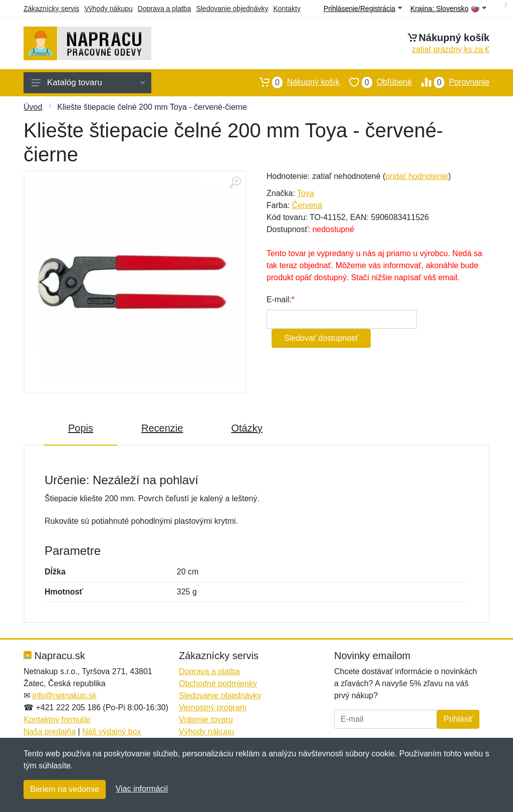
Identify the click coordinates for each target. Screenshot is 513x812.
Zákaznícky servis (51, 9)
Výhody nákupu (108, 9)
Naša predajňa (50, 732)
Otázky (246, 428)
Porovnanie (451, 82)
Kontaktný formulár (57, 720)
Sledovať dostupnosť (321, 338)
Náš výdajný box (111, 732)
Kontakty (287, 9)
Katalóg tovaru (88, 82)
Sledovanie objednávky (232, 9)
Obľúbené (376, 82)
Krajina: (448, 9)
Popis (81, 428)
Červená (307, 205)
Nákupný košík (295, 82)
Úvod (33, 107)
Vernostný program (213, 707)
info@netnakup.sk (64, 695)
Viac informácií (142, 789)
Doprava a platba (165, 9)
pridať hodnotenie (417, 176)
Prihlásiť (458, 719)
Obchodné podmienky (218, 683)
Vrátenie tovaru (206, 720)
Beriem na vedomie (65, 789)
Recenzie (162, 428)
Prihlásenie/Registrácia (363, 9)
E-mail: (279, 299)
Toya (306, 193)
